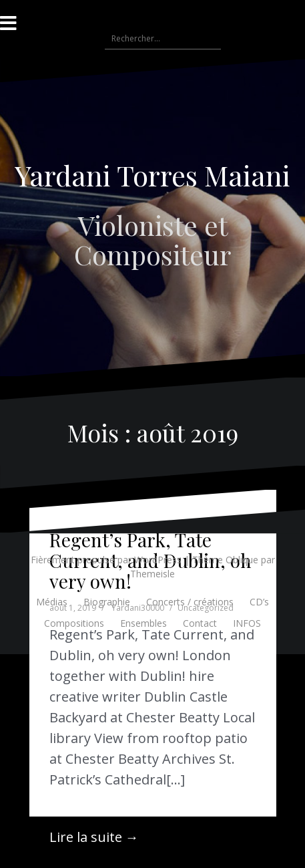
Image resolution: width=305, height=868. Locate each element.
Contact (200, 623)
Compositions (74, 623)
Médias (52, 602)
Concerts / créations (190, 602)
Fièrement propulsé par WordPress (106, 560)
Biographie (107, 602)
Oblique (242, 560)
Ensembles (143, 623)
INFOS (247, 623)
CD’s (259, 602)
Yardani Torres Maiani (152, 175)
